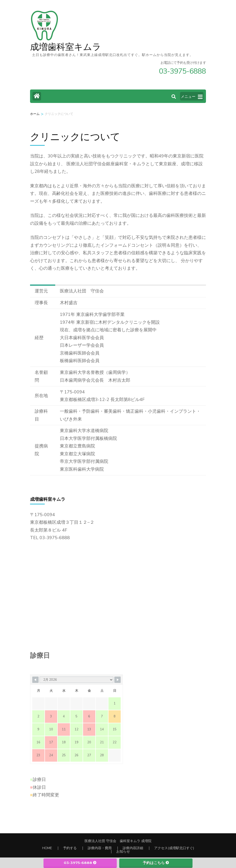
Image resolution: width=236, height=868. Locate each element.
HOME (47, 848)
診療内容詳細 (133, 848)
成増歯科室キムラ (66, 47)
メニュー (192, 97)
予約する (70, 848)
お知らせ (123, 851)
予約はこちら (156, 863)
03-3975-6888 (80, 863)
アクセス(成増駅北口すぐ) (174, 848)
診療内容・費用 (100, 848)
